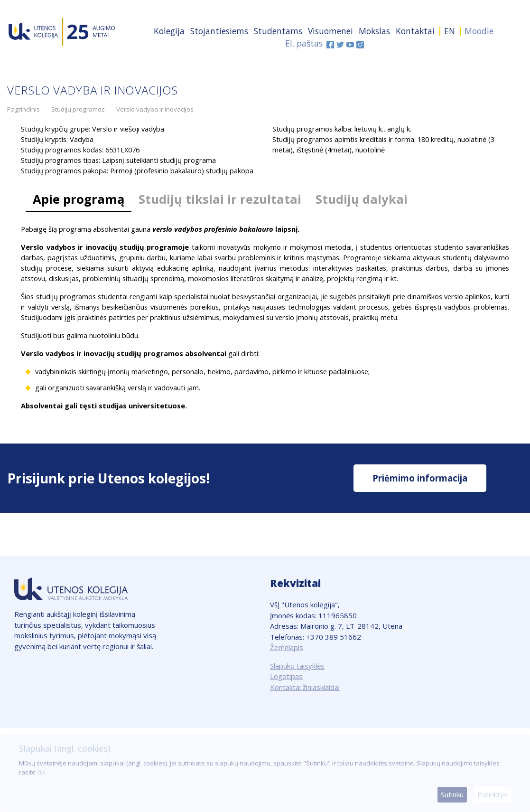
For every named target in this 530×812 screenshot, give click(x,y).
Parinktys (493, 794)
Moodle (479, 31)
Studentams (278, 31)
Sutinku (452, 794)
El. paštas (304, 43)
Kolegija (169, 31)
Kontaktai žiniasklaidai (305, 687)
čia (41, 772)
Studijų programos (78, 109)
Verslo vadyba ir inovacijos (155, 109)
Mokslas (374, 31)
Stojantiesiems (219, 31)
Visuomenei (330, 31)
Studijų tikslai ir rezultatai (220, 199)
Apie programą (79, 199)
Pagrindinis (23, 109)
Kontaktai (415, 31)
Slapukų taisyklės (297, 666)
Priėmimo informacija (420, 478)
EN (450, 31)
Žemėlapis (287, 647)
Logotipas (286, 676)
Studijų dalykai (362, 199)
